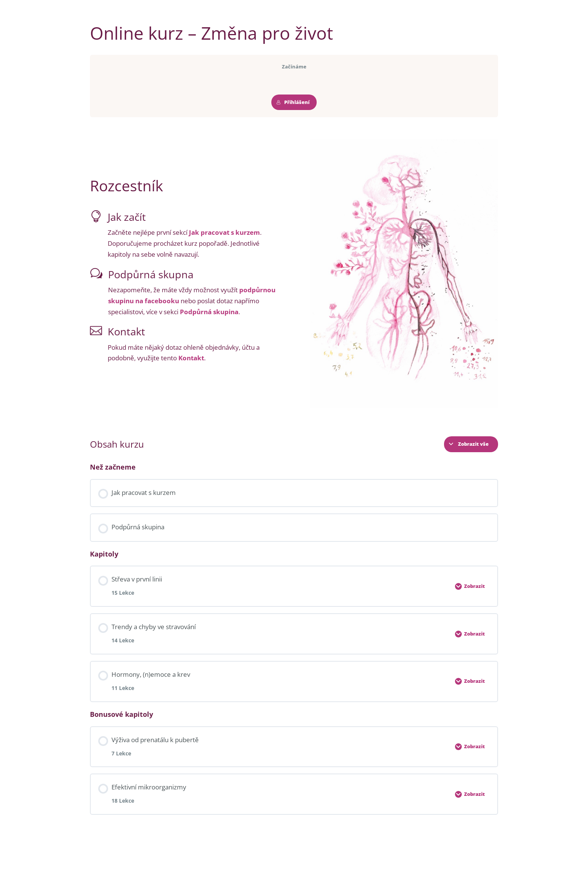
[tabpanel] (294, 274)
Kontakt (191, 358)
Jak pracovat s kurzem (224, 232)
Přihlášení (293, 102)
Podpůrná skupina (209, 312)
